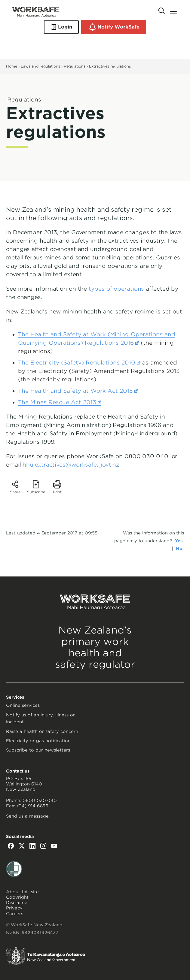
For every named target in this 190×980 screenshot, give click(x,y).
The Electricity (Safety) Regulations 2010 (79, 363)
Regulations (75, 66)
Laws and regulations (40, 66)
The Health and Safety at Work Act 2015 (78, 391)
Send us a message (27, 816)
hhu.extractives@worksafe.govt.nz (71, 465)
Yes (179, 541)
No (179, 549)
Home (12, 66)
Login (61, 27)
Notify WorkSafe (114, 27)
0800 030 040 (40, 800)
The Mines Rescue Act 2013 (60, 402)
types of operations (116, 289)
